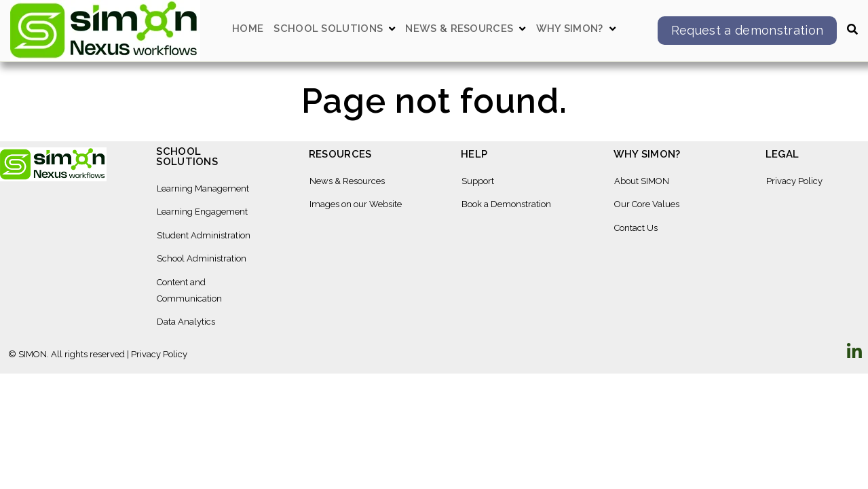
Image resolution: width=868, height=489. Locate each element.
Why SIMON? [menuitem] (647, 155)
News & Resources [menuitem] (347, 181)
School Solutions (328, 29)
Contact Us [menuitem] (636, 228)
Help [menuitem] (474, 155)
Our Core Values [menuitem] (647, 204)
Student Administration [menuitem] (204, 235)
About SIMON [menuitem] (642, 181)
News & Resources (459, 29)
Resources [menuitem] (340, 155)
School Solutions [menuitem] (187, 157)
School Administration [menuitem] (202, 258)
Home (248, 29)
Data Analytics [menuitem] (186, 322)
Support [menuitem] (478, 181)
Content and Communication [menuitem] (189, 290)
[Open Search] (852, 29)
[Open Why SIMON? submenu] (612, 29)
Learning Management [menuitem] (203, 188)
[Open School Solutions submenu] (392, 29)
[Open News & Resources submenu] (522, 29)
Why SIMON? (570, 29)
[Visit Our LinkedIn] (854, 351)
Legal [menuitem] (782, 155)
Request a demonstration (747, 30)
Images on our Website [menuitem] (356, 204)
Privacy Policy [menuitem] (794, 181)
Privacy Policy (159, 354)
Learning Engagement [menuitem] (202, 212)
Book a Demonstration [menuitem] (506, 204)
